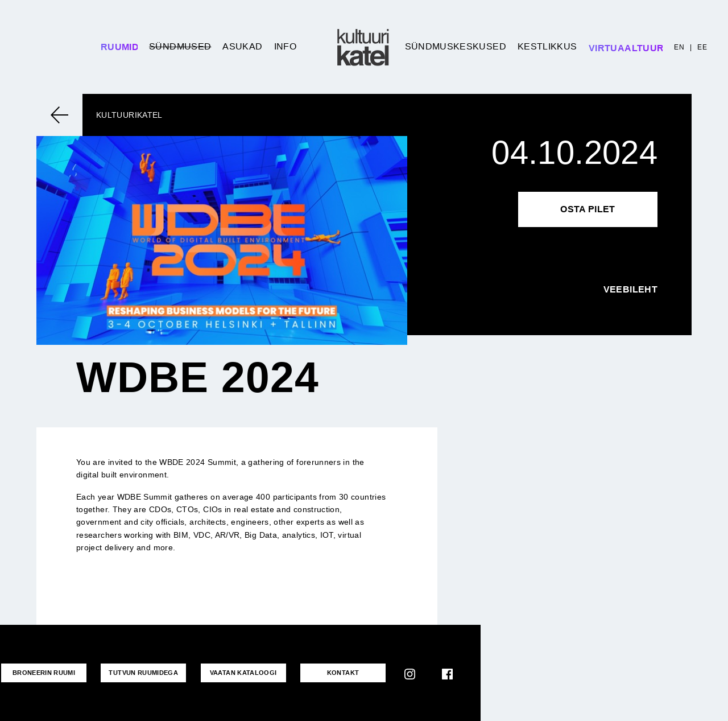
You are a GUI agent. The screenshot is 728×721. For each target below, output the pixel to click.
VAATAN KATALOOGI (243, 673)
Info (285, 46)
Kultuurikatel (129, 115)
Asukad (242, 46)
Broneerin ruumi (44, 673)
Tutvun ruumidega (143, 673)
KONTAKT (343, 673)
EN (679, 47)
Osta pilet (588, 209)
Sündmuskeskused (456, 46)
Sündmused (180, 46)
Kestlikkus (547, 46)
